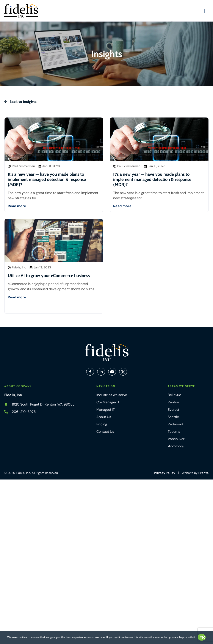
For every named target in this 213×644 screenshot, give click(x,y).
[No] (203, 638)
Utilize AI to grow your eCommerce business (49, 276)
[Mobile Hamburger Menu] (205, 11)
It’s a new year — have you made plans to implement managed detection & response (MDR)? (47, 179)
